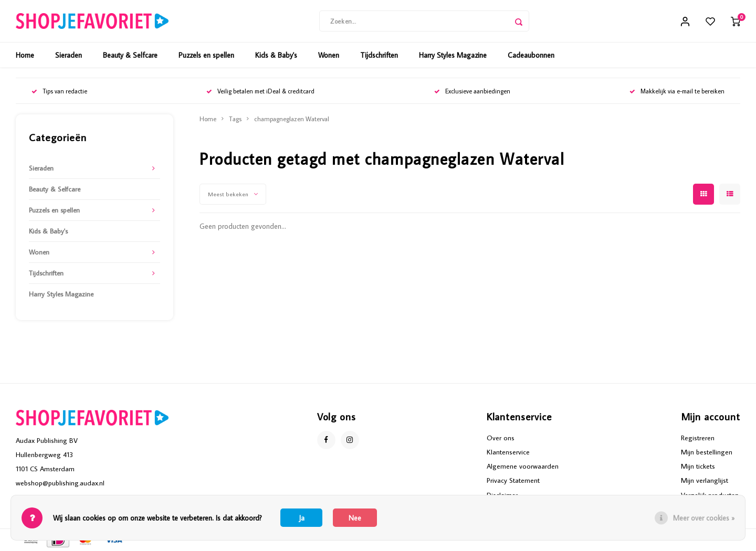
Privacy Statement (513, 480)
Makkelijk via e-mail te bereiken (677, 91)
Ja (302, 518)
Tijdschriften (379, 55)
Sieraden (69, 55)
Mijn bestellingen (707, 452)
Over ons (501, 438)
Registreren (698, 438)
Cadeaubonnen (531, 55)
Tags (235, 119)
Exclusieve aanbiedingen (472, 91)
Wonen (329, 55)
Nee (355, 518)
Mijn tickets (698, 466)
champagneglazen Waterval (292, 119)
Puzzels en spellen (206, 55)
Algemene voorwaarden (523, 466)
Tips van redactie (59, 91)
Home (25, 55)
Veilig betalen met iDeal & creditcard (260, 91)
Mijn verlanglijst (705, 480)
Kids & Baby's (276, 55)
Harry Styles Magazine (453, 55)
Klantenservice (508, 452)
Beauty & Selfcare (130, 55)
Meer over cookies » (704, 518)
